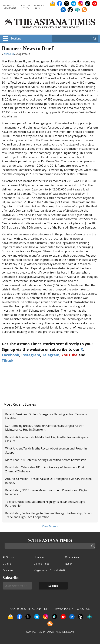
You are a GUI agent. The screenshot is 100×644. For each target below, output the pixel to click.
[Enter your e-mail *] (17, 586)
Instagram (31, 355)
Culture (7, 564)
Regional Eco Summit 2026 (49, 570)
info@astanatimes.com (59, 632)
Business (9, 54)
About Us (83, 609)
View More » (50, 526)
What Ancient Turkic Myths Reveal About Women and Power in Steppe (46, 450)
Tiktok (8, 360)
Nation (69, 564)
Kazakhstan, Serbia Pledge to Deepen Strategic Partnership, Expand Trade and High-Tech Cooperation (49, 515)
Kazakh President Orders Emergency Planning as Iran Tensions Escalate (46, 416)
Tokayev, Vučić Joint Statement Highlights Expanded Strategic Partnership (45, 504)
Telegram (51, 355)
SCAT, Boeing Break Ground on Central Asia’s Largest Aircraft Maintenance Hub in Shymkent (45, 428)
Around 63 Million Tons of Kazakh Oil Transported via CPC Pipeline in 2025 (48, 481)
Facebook (11, 355)
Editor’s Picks (41, 564)
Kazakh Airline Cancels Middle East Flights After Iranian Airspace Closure (47, 439)
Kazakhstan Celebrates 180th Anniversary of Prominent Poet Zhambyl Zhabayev (45, 469)
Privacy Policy (63, 609)
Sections (16, 39)
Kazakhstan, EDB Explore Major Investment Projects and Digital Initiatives (46, 492)
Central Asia (72, 557)
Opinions (8, 570)
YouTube (69, 355)
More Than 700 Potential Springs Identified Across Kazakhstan (46, 460)
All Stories (9, 557)
